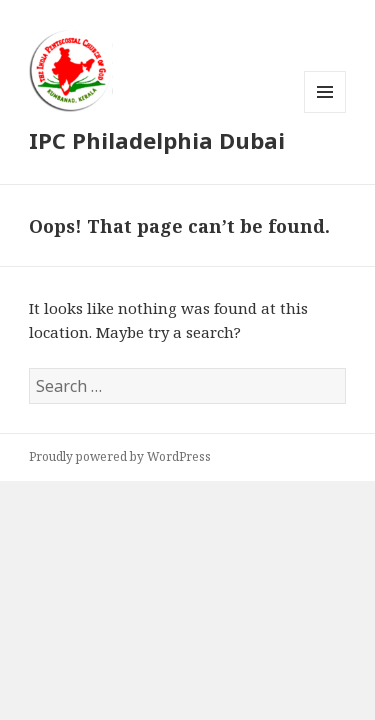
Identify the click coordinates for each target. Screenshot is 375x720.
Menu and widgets (325, 112)
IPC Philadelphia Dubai (157, 140)
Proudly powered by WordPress (120, 456)
